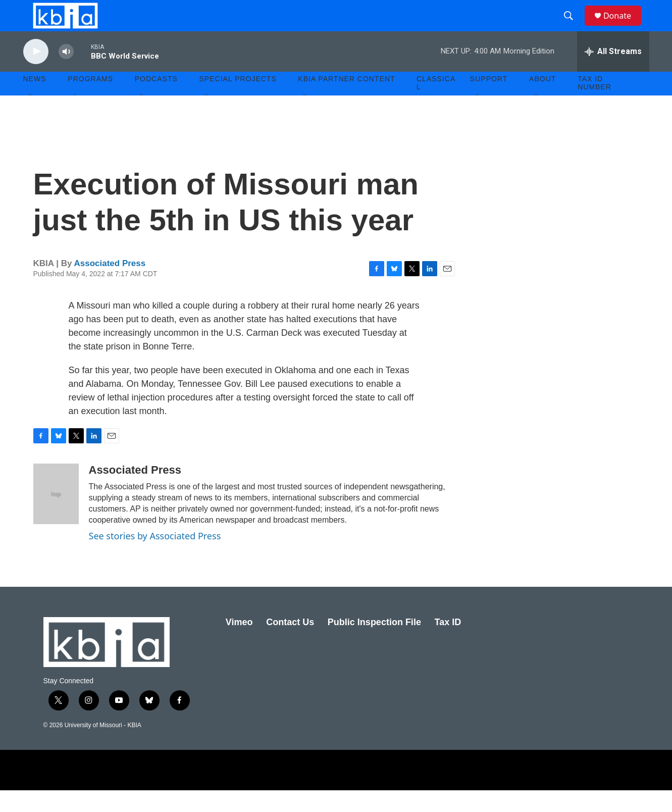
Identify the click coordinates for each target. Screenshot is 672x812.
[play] (36, 73)
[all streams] (613, 73)
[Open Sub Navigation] (31, 117)
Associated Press (110, 286)
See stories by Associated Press (155, 557)
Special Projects (238, 101)
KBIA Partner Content (346, 101)
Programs (90, 101)
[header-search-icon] (573, 27)
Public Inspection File (374, 644)
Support (489, 101)
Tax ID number (595, 105)
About (542, 101)
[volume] (66, 73)
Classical (436, 105)
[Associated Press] (56, 516)
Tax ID (448, 644)
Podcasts (156, 101)
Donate (624, 27)
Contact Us (290, 644)
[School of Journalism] (179, 792)
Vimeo (239, 644)
